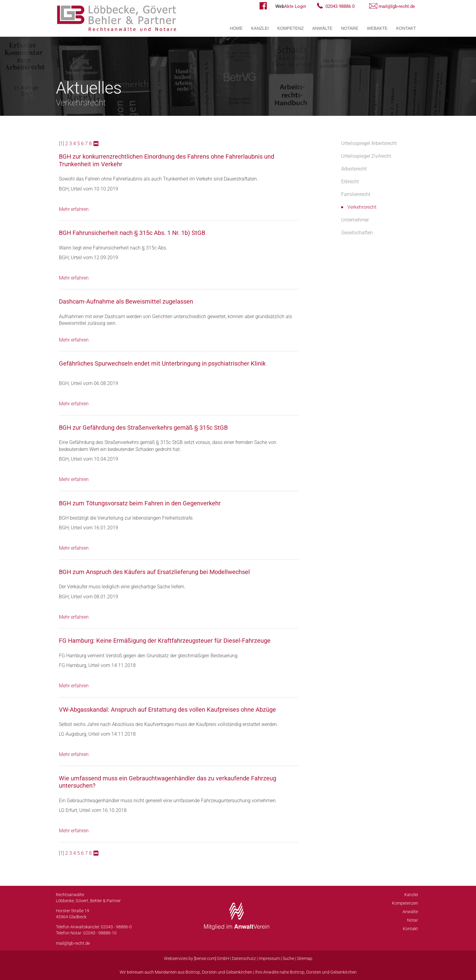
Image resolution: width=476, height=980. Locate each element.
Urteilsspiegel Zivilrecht (366, 156)
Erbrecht (350, 182)
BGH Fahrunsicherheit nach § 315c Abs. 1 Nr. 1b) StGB (132, 233)
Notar (413, 920)
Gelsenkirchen (239, 972)
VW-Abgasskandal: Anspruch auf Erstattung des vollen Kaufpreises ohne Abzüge (167, 710)
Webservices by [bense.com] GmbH (197, 958)
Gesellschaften (357, 233)
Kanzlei (260, 28)
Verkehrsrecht (362, 207)
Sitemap (305, 958)
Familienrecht (356, 194)
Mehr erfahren (74, 209)
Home (236, 28)
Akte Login (291, 6)
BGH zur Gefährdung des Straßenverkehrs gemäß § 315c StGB (143, 428)
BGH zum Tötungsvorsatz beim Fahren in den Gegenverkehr (140, 503)
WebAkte (377, 28)
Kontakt (406, 28)
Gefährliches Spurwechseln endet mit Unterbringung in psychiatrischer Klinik (162, 363)
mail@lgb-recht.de (397, 6)
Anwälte (323, 28)
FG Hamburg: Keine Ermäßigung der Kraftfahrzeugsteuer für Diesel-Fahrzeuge (165, 641)
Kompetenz (290, 28)
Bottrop (193, 972)
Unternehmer (355, 220)
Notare (350, 28)
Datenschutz (244, 958)
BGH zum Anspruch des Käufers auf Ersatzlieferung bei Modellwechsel (154, 572)
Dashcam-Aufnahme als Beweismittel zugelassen (126, 301)
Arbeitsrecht (354, 169)
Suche (288, 958)
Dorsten (209, 972)
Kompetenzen (405, 903)
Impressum (269, 958)
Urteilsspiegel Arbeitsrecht (369, 143)
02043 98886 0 (340, 6)
